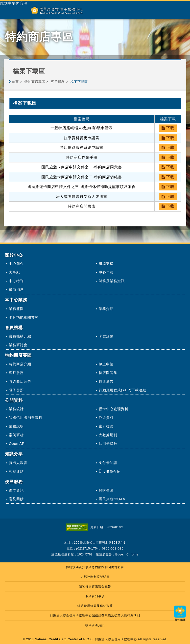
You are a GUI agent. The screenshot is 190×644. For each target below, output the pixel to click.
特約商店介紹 (20, 364)
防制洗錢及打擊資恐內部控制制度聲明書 (95, 567)
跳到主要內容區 (14, 3)
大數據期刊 (108, 435)
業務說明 (16, 426)
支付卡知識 (108, 463)
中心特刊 (16, 281)
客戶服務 (58, 82)
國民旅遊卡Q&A (112, 499)
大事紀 (14, 272)
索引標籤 (106, 426)
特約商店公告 (20, 381)
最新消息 (16, 290)
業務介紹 (106, 309)
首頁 (15, 82)
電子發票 (16, 390)
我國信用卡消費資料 (26, 418)
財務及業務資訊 (112, 281)
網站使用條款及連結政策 (95, 606)
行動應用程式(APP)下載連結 (122, 390)
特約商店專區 (35, 82)
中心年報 (106, 272)
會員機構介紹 (20, 336)
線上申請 (106, 364)
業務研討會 (18, 345)
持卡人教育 (18, 463)
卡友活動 (106, 336)
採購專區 (106, 490)
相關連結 (16, 471)
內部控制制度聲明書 (95, 577)
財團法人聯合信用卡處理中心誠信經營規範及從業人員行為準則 (95, 615)
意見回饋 (16, 499)
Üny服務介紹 (110, 471)
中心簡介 (16, 264)
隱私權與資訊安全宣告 (95, 586)
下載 (168, 128)
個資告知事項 (95, 596)
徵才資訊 (16, 490)
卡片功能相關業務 (24, 317)
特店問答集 (108, 373)
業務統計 (16, 409)
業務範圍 (16, 309)
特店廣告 (106, 381)
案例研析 (16, 435)
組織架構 (106, 264)
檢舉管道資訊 (95, 625)
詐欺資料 (106, 418)
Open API (17, 444)
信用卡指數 (108, 444)
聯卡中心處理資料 (114, 409)
